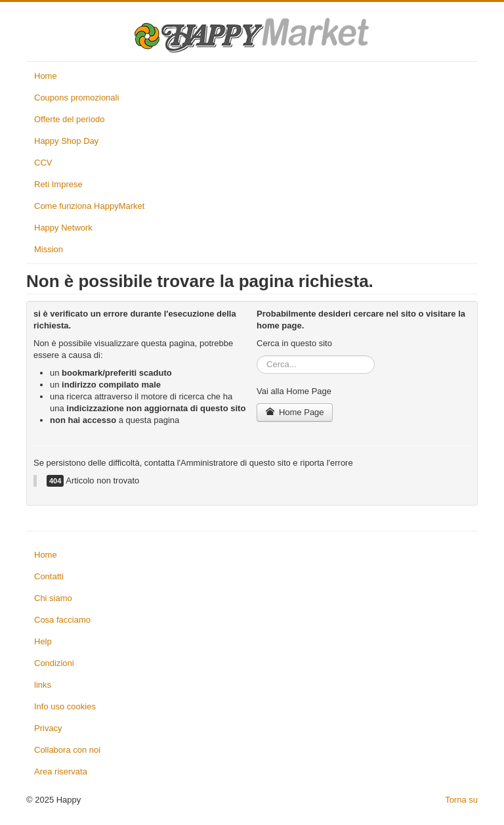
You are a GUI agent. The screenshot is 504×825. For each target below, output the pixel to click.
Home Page (295, 412)
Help (43, 641)
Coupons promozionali (76, 98)
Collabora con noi (67, 750)
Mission (49, 249)
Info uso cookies (65, 706)
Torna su (461, 800)
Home (46, 76)
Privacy (48, 728)
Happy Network (63, 228)
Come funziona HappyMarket (89, 206)
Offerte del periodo (69, 119)
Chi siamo (53, 598)
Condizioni (54, 663)
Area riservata (61, 771)
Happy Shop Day (66, 141)
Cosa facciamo (62, 620)
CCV (43, 163)
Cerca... (257, 356)
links (43, 685)
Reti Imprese (58, 184)
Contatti (49, 576)
